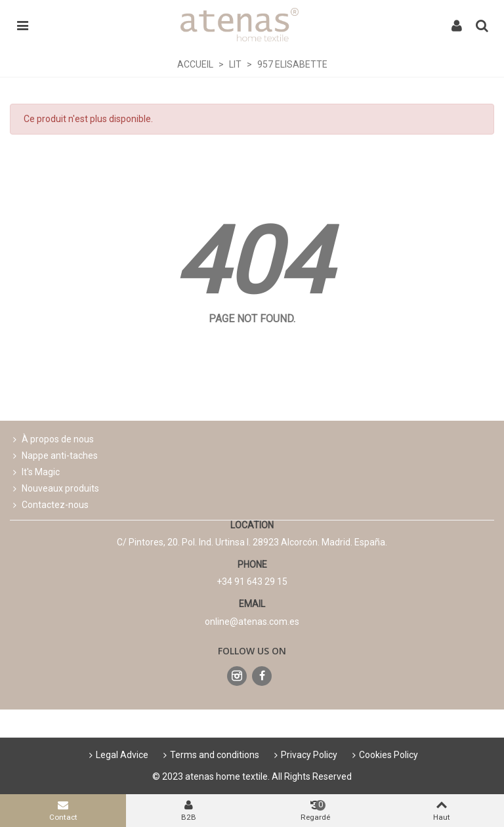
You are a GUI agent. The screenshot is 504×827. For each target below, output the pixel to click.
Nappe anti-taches (54, 456)
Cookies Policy (384, 755)
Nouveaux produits (54, 489)
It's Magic (35, 472)
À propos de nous (52, 439)
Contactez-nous (49, 505)
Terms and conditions (210, 755)
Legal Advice (117, 755)
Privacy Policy (304, 755)
